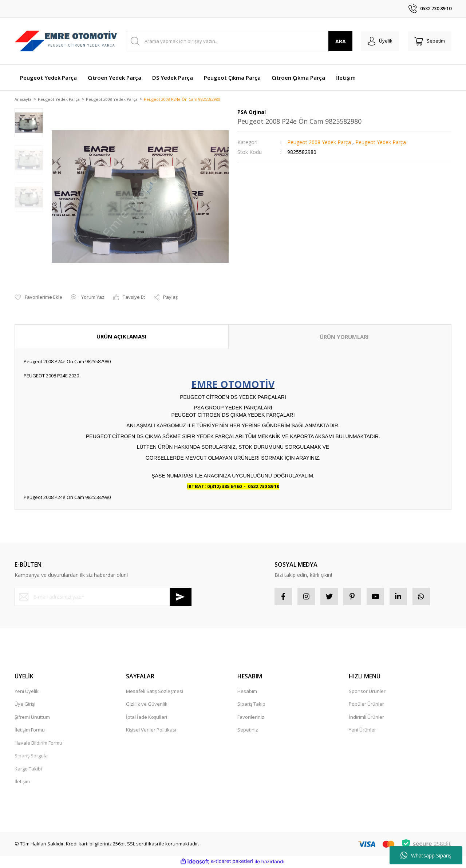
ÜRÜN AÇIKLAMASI (122, 337)
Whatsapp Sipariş (426, 855)
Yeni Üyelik (27, 692)
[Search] (238, 41)
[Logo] (66, 41)
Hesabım (247, 692)
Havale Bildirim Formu (38, 744)
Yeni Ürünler (362, 731)
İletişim (22, 783)
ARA (338, 41)
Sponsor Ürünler (367, 692)
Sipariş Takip (251, 705)
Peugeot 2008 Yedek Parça (319, 143)
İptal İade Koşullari (147, 718)
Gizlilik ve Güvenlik (147, 705)
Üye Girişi (25, 705)
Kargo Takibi (28, 770)
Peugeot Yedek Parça (381, 143)
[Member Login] (378, 41)
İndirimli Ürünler (366, 718)
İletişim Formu (30, 731)
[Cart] (429, 41)
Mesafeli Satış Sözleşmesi (155, 692)
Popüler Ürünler (366, 705)
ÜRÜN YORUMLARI (344, 337)
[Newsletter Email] (103, 597)
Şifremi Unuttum (32, 718)
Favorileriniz (251, 718)
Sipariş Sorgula (31, 757)
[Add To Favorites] (38, 298)
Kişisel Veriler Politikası (151, 731)
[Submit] (181, 597)
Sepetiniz (248, 731)
